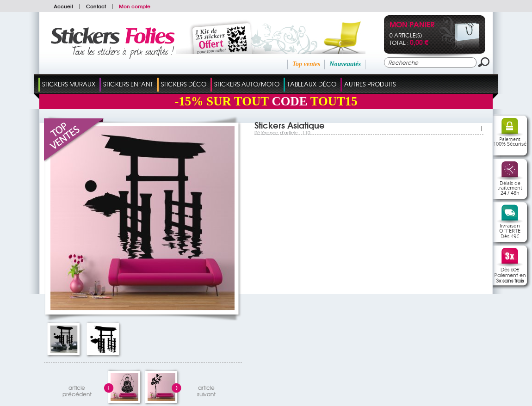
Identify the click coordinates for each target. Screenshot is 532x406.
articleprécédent (77, 390)
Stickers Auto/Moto (247, 84)
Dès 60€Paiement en (510, 275)
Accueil (63, 6)
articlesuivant (206, 390)
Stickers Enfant (128, 84)
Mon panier (412, 25)
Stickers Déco (184, 84)
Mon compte (135, 6)
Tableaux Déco (312, 84)
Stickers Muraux (69, 84)
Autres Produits (370, 84)
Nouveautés (345, 64)
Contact (96, 6)
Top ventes (306, 64)
